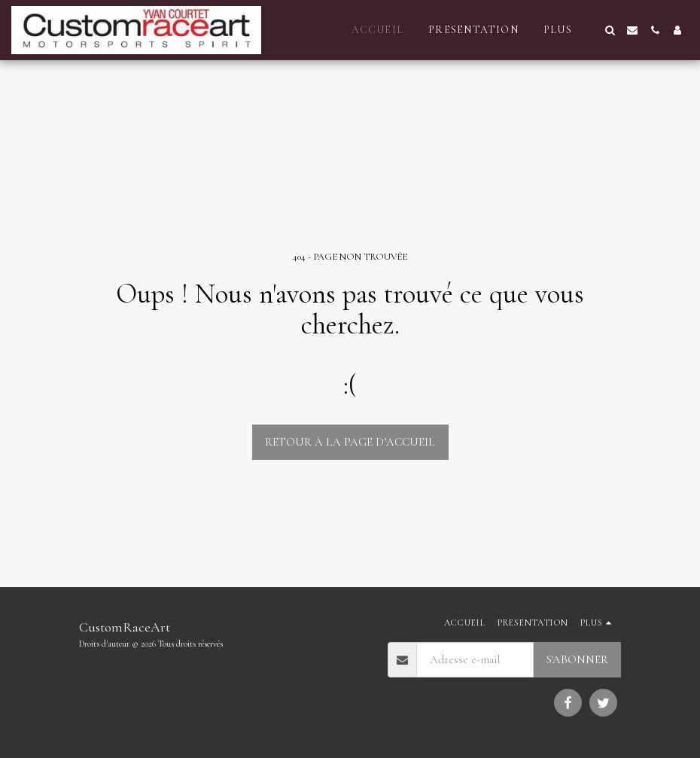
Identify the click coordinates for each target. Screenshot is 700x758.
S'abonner (577, 659)
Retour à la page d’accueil (350, 442)
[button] (610, 30)
